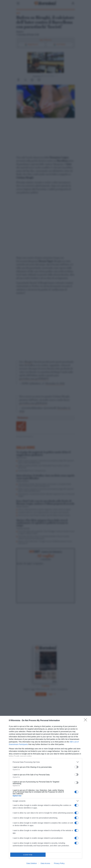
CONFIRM (28, 855)
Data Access (45, 863)
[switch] (76, 767)
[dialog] (45, 792)
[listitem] (46, 762)
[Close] (86, 721)
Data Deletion (32, 863)
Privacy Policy (59, 863)
